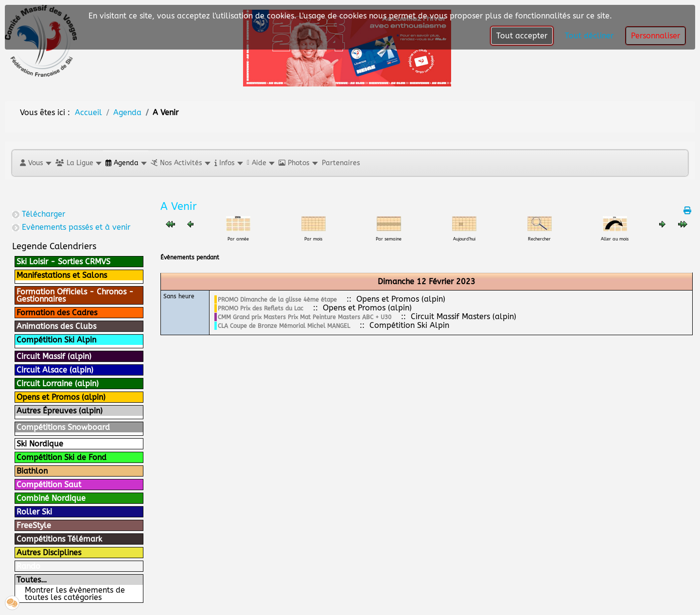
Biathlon (32, 471)
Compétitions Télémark (59, 539)
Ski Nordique (40, 444)
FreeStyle (34, 525)
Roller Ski (34, 512)
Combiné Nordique (51, 498)
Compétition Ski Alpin (56, 340)
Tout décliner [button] (589, 36)
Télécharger (44, 214)
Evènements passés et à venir (76, 227)
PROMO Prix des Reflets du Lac (261, 308)
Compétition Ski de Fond (61, 457)
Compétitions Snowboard (63, 427)
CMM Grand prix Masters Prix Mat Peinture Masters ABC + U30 (305, 317)
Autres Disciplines (49, 553)
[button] (35, 163)
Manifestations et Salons (62, 275)
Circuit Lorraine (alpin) (58, 384)
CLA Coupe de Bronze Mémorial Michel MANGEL (284, 326)
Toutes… (32, 580)
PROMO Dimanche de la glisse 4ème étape (277, 300)
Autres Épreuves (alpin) (60, 411)
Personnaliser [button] (656, 36)
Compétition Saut (49, 485)
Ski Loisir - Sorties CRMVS (63, 262)
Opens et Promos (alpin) (61, 397)
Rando (28, 566)
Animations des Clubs (56, 326)
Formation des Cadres (57, 313)
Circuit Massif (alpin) (54, 356)
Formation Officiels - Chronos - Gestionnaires (75, 295)
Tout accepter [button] (522, 36)
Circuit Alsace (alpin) (55, 370)
